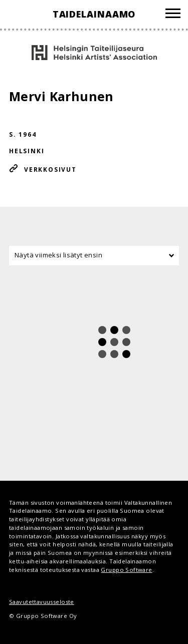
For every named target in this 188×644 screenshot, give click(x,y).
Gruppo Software (126, 570)
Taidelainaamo (94, 14)
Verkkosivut (50, 170)
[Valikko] (173, 15)
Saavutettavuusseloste (42, 602)
